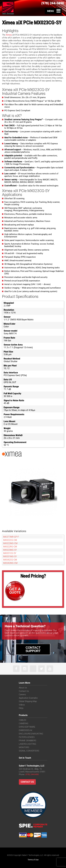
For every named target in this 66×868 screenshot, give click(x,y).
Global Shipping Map (28, 701)
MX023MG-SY (10, 550)
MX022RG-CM (10, 547)
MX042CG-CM (10, 560)
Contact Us (24, 691)
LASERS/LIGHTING (27, 744)
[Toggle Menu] (53, 11)
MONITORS (24, 747)
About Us (23, 688)
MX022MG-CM (10, 543)
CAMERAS (24, 723)
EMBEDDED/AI (25, 730)
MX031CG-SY (10, 553)
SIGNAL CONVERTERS (29, 751)
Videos (22, 705)
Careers (22, 695)
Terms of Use (33, 860)
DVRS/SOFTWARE (27, 727)
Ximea (9, 35)
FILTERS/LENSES (27, 737)
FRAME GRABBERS (28, 741)
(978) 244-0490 (32, 774)
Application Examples (28, 698)
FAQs (21, 708)
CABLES (22, 720)
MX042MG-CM (10, 563)
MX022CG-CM (10, 540)
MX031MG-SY (10, 556)
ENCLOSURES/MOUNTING (31, 734)
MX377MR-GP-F (11, 537)
